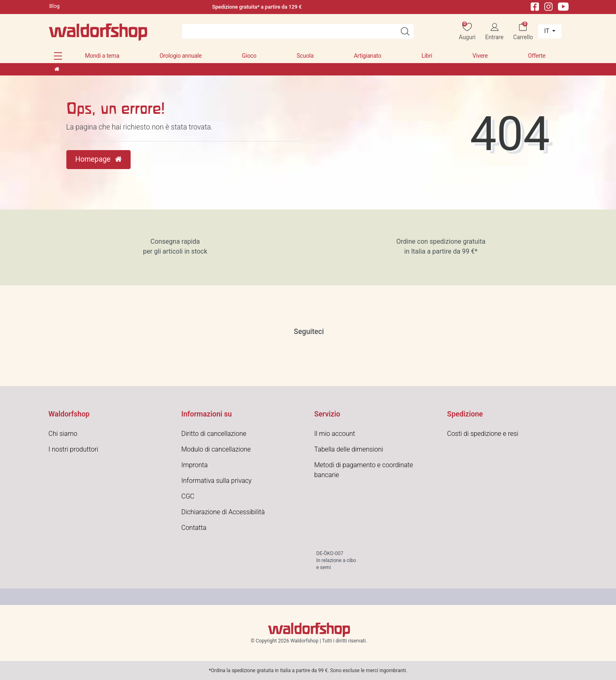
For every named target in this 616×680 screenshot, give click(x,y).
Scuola (305, 56)
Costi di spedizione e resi (483, 434)
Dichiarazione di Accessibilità (223, 512)
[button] (58, 56)
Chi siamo (63, 434)
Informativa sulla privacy (217, 481)
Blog (55, 6)
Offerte (536, 56)
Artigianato (368, 56)
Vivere (480, 56)
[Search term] (289, 31)
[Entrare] (494, 32)
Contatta (194, 528)
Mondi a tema (102, 56)
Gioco (249, 56)
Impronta (194, 465)
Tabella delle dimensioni (349, 449)
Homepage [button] (99, 159)
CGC (188, 496)
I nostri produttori (74, 449)
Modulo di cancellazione (216, 449)
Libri (427, 56)
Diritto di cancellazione (214, 434)
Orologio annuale (180, 56)
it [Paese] (547, 31)
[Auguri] (467, 32)
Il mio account (335, 434)
